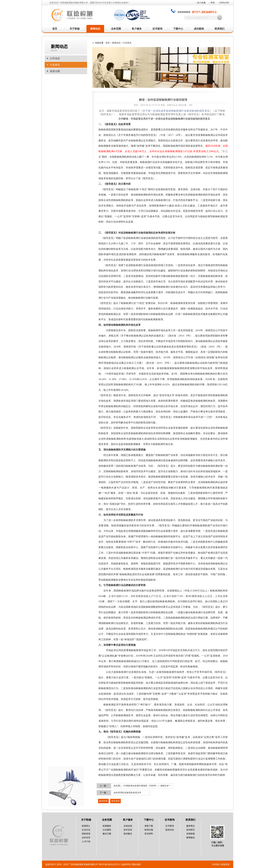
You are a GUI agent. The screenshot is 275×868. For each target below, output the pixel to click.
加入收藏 (201, 3)
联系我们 (220, 29)
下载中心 (178, 29)
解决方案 (107, 834)
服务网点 (191, 826)
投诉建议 (128, 834)
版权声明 (126, 864)
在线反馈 (128, 826)
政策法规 (55, 71)
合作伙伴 (86, 838)
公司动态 (55, 58)
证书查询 (157, 29)
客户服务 (137, 29)
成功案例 (199, 29)
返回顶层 (115, 801)
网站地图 (136, 864)
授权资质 (86, 834)
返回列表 (103, 801)
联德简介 (86, 826)
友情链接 (191, 834)
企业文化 (86, 830)
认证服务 (107, 830)
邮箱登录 (225, 864)
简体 (213, 3)
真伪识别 (170, 830)
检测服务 (107, 826)
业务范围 (116, 29)
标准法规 (149, 830)
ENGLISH (224, 3)
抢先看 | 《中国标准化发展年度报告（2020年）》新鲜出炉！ (142, 786)
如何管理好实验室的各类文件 (127, 793)
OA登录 (216, 864)
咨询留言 (191, 830)
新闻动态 (95, 29)
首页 (55, 29)
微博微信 (191, 838)
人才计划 (86, 841)
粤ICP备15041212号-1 (110, 864)
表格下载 (149, 826)
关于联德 (75, 29)
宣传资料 (149, 834)
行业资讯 (55, 65)
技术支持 (128, 830)
